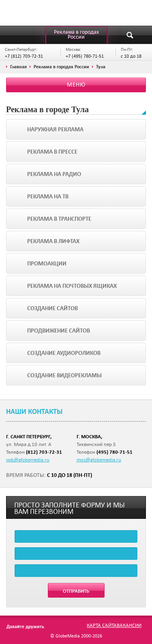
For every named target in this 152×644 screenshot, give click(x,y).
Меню (76, 85)
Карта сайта (102, 625)
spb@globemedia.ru (28, 459)
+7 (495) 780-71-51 (85, 56)
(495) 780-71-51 (115, 452)
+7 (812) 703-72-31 (24, 56)
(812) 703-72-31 (44, 452)
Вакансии (129, 625)
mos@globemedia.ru (99, 459)
